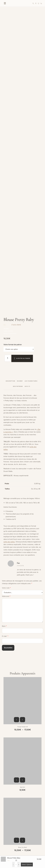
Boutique (5, 788)
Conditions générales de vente (13, 844)
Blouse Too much (22, 566)
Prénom (5, 688)
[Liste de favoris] (38, 3)
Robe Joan (22, 626)
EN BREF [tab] (20, 100)
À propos (5, 828)
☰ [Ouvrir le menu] (5, 3)
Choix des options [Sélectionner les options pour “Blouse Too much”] (17, 559)
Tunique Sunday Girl (22, 445)
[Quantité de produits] (8, 77)
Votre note (6, 307)
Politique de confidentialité (12, 852)
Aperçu (22, 438)
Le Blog (5, 832)
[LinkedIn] (22, 778)
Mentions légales (8, 848)
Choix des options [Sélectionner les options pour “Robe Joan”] (17, 619)
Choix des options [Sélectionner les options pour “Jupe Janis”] (17, 499)
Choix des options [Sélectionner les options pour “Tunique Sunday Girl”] (17, 438)
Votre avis (6, 315)
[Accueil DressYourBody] (19, 3)
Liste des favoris (8, 797)
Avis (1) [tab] (27, 105)
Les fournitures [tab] (31, 100)
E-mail (5, 355)
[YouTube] (13, 778)
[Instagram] (4, 778)
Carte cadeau (7, 792)
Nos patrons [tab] (18, 105)
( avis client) (16, 43)
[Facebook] (8, 778)
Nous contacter (7, 812)
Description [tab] (10, 100)
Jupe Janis (22, 506)
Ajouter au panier (23, 77)
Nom (4, 345)
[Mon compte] (36, 3)
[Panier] (41, 3)
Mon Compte (7, 808)
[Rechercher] (33, 3)
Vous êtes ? (6, 678)
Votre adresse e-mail (9, 697)
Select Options (27, 864)
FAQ (3, 817)
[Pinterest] (17, 778)
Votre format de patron (13, 63)
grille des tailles (9, 261)
